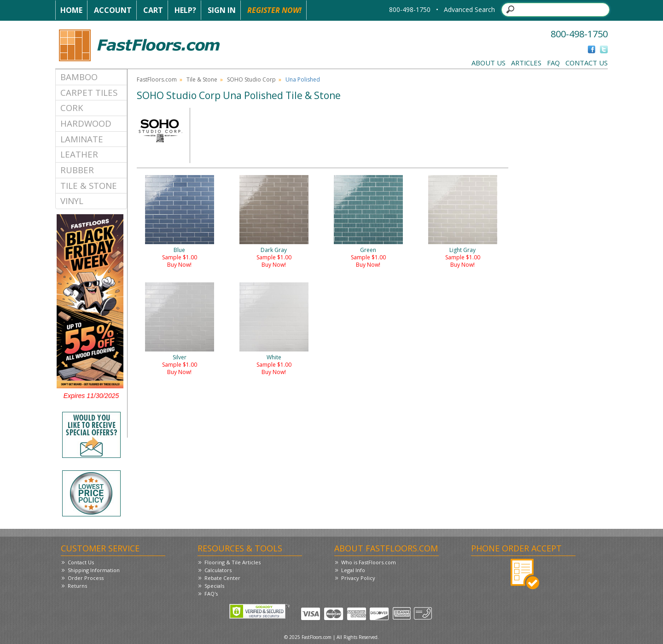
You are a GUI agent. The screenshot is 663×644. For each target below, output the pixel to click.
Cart (153, 10)
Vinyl (72, 201)
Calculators (218, 570)
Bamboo (79, 77)
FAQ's (211, 594)
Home (71, 10)
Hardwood (86, 123)
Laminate (82, 139)
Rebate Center (222, 578)
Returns (77, 586)
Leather (79, 154)
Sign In (222, 10)
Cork (72, 108)
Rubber (77, 170)
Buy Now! (179, 265)
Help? (185, 10)
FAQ (553, 63)
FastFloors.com (157, 79)
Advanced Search (469, 9)
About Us (489, 63)
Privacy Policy (358, 578)
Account (113, 10)
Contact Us (587, 63)
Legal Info (353, 570)
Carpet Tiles (89, 92)
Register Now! (274, 10)
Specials (214, 586)
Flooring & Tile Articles (233, 562)
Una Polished (303, 79)
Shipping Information (94, 570)
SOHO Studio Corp (251, 79)
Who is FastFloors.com (369, 562)
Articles (526, 63)
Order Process (86, 578)
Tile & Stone (89, 185)
